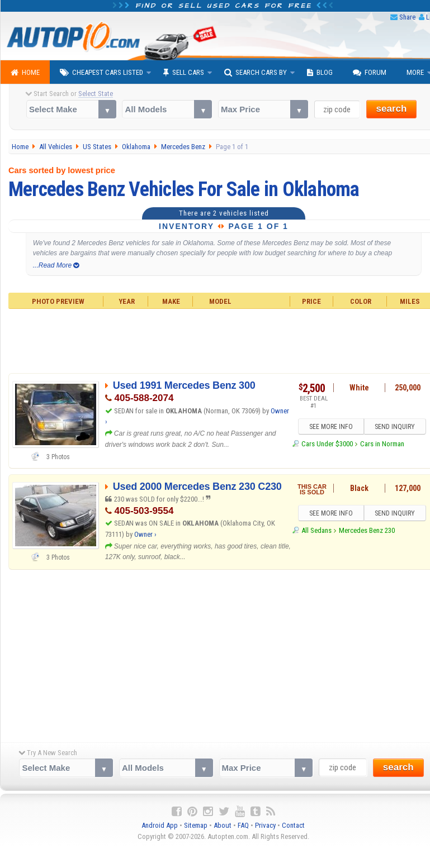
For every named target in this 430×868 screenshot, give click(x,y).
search (392, 109)
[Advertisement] (215, 653)
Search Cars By (256, 73)
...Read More (56, 265)
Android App (160, 825)
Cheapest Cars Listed (101, 73)
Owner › (145, 534)
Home (25, 73)
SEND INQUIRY (395, 427)
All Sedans (316, 530)
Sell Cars (184, 73)
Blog (320, 73)
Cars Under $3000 (327, 444)
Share (407, 17)
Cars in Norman (382, 444)
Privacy (265, 825)
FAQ (243, 825)
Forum (370, 73)
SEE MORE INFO (331, 427)
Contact (293, 825)
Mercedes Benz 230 (367, 530)
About (223, 825)
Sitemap (196, 825)
